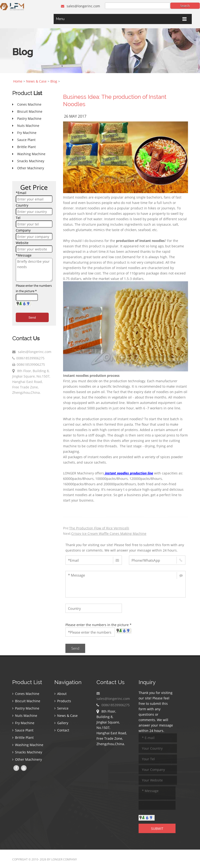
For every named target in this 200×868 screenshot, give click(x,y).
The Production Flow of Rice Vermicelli (99, 528)
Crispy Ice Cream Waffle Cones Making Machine (109, 534)
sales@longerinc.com (80, 6)
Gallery (61, 723)
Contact (62, 730)
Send (32, 318)
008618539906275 (30, 358)
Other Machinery (27, 759)
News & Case (36, 81)
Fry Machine (23, 723)
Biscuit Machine (26, 701)
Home (18, 81)
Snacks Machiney (27, 752)
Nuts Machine (25, 716)
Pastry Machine (26, 708)
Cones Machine (26, 694)
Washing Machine (28, 745)
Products (63, 701)
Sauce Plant (23, 730)
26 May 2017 (75, 116)
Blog (54, 81)
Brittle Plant (23, 737)
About (60, 694)
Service (61, 708)
